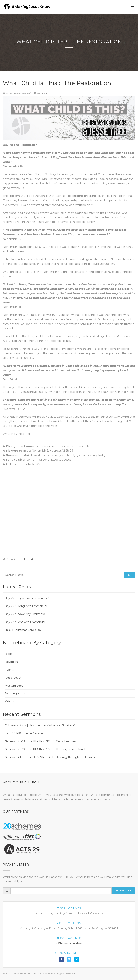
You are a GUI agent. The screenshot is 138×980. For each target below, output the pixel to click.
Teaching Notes (15, 694)
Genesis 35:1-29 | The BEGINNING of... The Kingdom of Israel (45, 749)
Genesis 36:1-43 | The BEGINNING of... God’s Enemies (40, 741)
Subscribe (123, 891)
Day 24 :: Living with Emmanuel (26, 606)
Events (9, 670)
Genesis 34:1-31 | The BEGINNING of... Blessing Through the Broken (50, 757)
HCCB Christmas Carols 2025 (24, 630)
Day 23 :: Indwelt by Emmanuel (26, 614)
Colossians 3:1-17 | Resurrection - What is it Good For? (40, 725)
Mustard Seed (14, 686)
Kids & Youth (13, 678)
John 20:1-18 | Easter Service (24, 733)
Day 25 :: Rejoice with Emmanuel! (27, 598)
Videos (9, 701)
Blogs (9, 654)
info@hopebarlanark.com (69, 943)
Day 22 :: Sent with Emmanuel (25, 622)
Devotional (43, 93)
